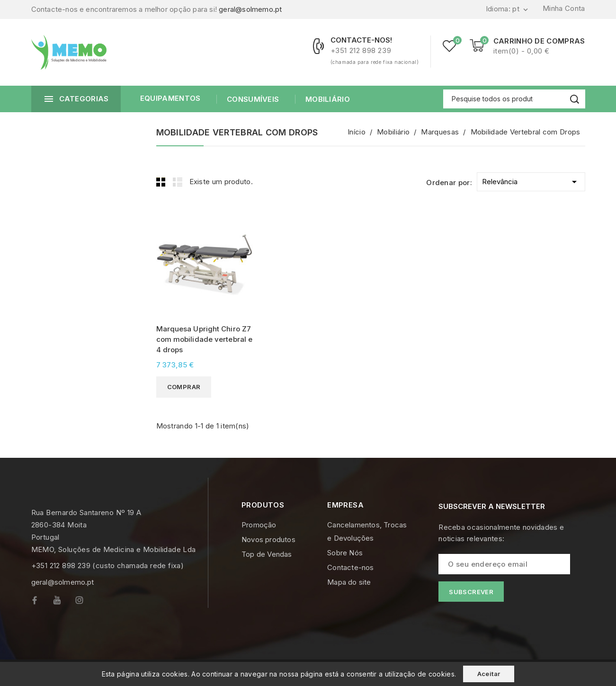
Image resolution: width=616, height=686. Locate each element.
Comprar (184, 387)
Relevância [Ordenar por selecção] (531, 180)
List (178, 182)
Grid (161, 182)
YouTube (64, 602)
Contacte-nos (350, 567)
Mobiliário (327, 99)
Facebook (42, 602)
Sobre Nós (345, 553)
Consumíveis (252, 99)
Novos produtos (268, 539)
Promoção (259, 525)
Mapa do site (349, 582)
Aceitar (489, 674)
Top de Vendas (267, 554)
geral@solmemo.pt (250, 9)
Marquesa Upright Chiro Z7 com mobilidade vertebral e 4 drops (205, 339)
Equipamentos (170, 98)
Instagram (86, 602)
